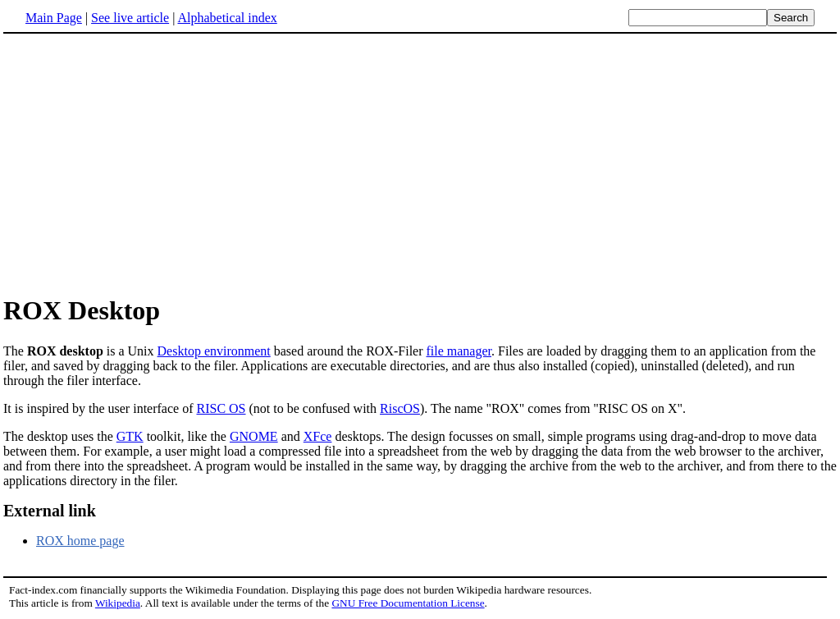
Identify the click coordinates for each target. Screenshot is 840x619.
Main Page (54, 18)
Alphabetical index (227, 18)
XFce (318, 436)
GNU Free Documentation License (408, 603)
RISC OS (221, 408)
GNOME (254, 436)
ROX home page (80, 541)
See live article (130, 18)
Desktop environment (214, 351)
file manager (459, 351)
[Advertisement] (420, 163)
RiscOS (400, 408)
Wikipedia (118, 603)
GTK (130, 436)
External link (50, 511)
